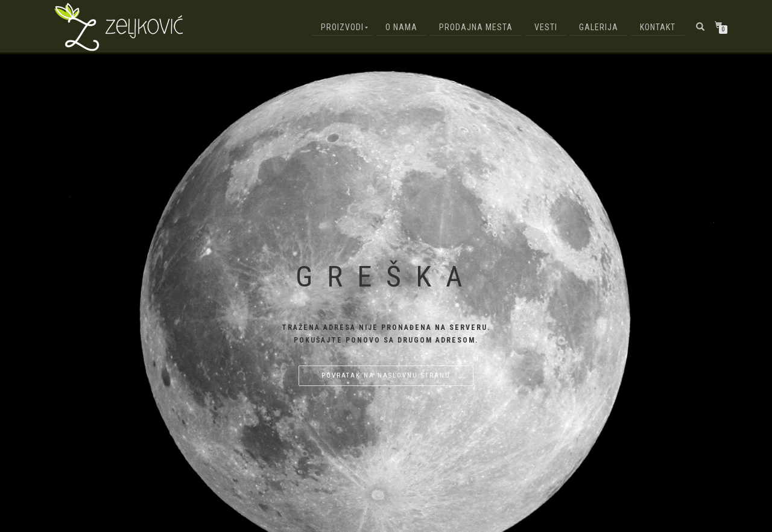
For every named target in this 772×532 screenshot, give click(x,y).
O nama (401, 27)
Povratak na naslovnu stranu (386, 375)
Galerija (599, 27)
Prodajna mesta (476, 27)
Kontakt (658, 27)
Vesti (546, 27)
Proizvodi (342, 27)
